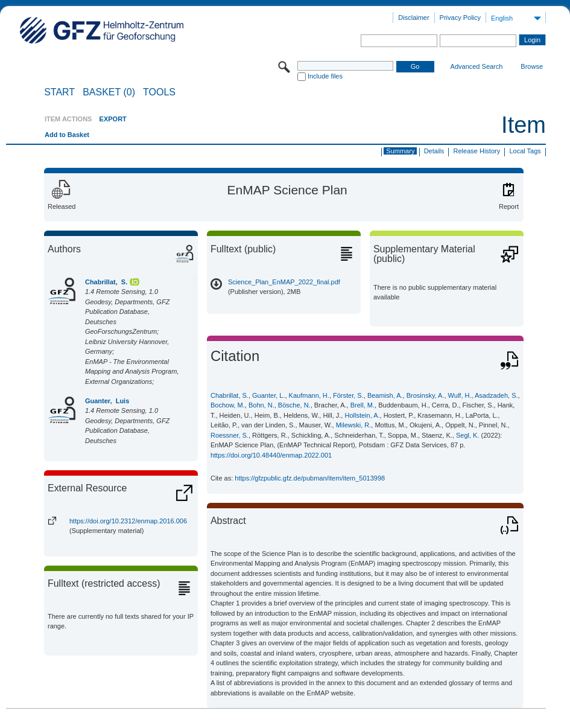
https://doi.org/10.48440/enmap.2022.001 (271, 455)
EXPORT (113, 119)
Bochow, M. (228, 405)
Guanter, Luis (107, 401)
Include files (325, 76)
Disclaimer (413, 18)
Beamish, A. (385, 395)
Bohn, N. (261, 405)
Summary (400, 151)
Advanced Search (477, 66)
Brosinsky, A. (426, 395)
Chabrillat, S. (106, 282)
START (59, 92)
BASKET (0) (109, 92)
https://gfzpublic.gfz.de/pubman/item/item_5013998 (310, 478)
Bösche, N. (294, 405)
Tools (159, 92)
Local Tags (525, 151)
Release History (477, 151)
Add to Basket (67, 135)
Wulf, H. (460, 395)
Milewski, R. (354, 425)
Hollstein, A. (362, 415)
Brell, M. (363, 405)
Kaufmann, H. (309, 395)
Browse (532, 66)
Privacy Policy (460, 18)
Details (434, 151)
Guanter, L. (268, 395)
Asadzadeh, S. (496, 395)
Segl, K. (468, 435)
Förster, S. (348, 395)
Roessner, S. (230, 435)
